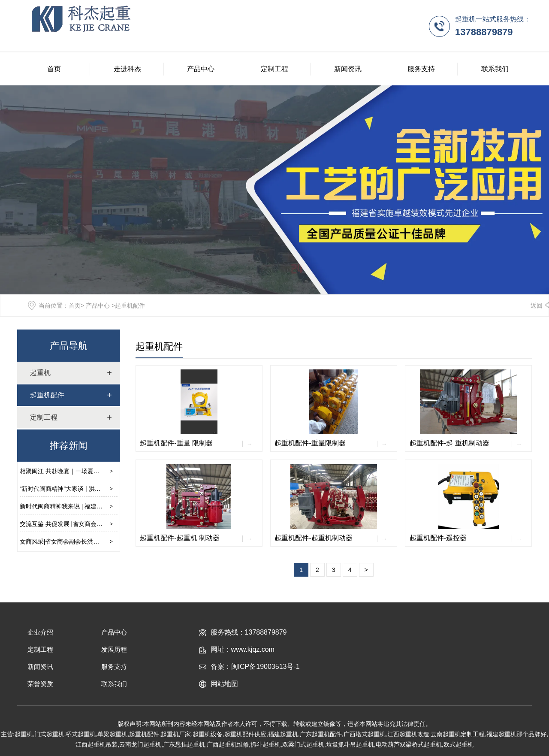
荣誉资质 (40, 684)
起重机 (40, 373)
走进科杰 (127, 69)
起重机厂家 (176, 734)
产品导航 (69, 346)
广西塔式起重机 (365, 734)
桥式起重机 (81, 734)
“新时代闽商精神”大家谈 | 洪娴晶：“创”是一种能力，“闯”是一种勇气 (109, 489)
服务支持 (421, 69)
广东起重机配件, (322, 734)
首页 (54, 69)
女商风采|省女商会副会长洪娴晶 (63, 541)
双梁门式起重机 (303, 744)
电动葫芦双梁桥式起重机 (409, 744)
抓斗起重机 (265, 744)
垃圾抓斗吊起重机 (350, 744)
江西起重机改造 (408, 734)
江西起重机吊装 (97, 744)
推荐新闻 (69, 446)
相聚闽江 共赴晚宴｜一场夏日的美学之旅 (75, 471)
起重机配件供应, (246, 734)
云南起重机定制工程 (458, 734)
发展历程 (114, 649)
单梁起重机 (112, 734)
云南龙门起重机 (140, 744)
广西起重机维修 (228, 744)
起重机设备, (208, 734)
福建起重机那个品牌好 (516, 734)
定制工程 (274, 69)
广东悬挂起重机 (184, 744)
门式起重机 (49, 734)
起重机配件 (159, 346)
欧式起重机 (459, 744)
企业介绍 (40, 632)
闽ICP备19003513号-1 (265, 667)
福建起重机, (284, 734)
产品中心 (201, 69)
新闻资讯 (348, 69)
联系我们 (495, 69)
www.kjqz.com (253, 649)
